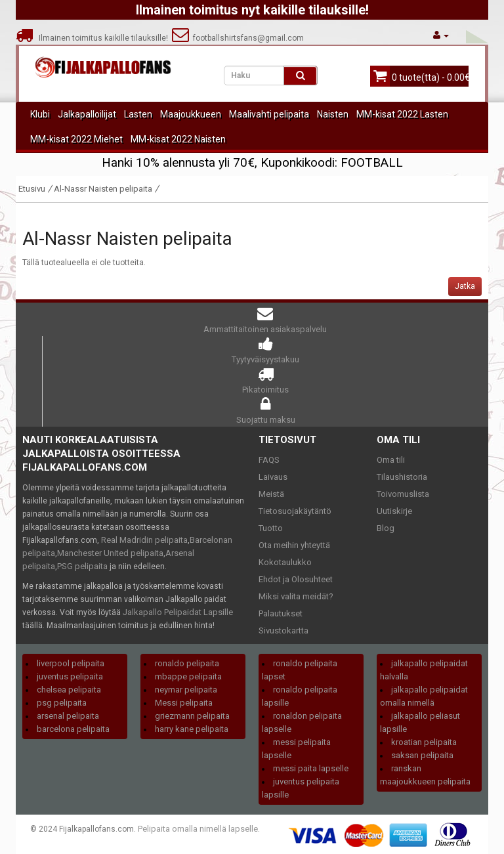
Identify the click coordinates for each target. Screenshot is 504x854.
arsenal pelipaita (68, 716)
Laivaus (273, 477)
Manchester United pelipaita (110, 553)
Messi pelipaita (184, 703)
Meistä (271, 494)
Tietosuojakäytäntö (295, 511)
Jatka (465, 286)
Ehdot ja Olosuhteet (296, 579)
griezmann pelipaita (192, 716)
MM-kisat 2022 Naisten (178, 139)
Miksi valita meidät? (296, 596)
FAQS (269, 460)
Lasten (138, 114)
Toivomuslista (403, 494)
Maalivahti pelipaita (269, 114)
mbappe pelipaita (188, 676)
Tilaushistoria (402, 477)
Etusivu (32, 189)
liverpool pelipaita (71, 663)
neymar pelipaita (186, 690)
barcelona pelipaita (73, 729)
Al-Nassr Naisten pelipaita (103, 189)
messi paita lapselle (311, 768)
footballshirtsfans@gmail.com (238, 38)
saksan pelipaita (422, 755)
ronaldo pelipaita (187, 663)
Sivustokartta (283, 630)
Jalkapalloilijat (87, 114)
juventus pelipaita (70, 676)
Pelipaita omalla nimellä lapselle (198, 829)
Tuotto (271, 528)
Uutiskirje (394, 511)
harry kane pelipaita (192, 729)
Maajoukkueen (191, 114)
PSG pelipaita (82, 566)
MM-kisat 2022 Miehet (76, 139)
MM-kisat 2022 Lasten (402, 114)
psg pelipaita (62, 703)
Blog (386, 528)
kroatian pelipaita (424, 742)
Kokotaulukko (285, 562)
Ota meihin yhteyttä (294, 545)
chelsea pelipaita (69, 690)
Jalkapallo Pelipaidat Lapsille (178, 612)
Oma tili (391, 460)
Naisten (333, 114)
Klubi (40, 114)
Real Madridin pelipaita (144, 540)
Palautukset (281, 613)
